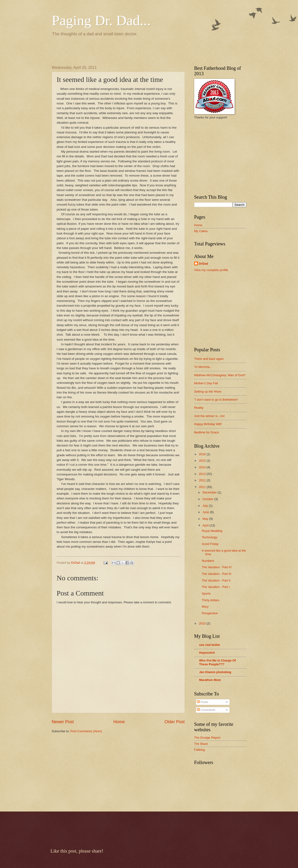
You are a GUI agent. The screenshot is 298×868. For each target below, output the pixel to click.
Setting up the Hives (208, 392)
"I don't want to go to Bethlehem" (216, 400)
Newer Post (63, 722)
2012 (203, 480)
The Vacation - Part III (217, 574)
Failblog (200, 750)
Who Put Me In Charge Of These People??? (218, 662)
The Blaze (201, 744)
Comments (206, 710)
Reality (199, 408)
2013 (203, 474)
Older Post (174, 722)
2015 (203, 461)
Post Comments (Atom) (86, 731)
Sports (206, 594)
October (208, 499)
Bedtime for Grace (207, 432)
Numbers (208, 561)
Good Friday (210, 544)
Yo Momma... (203, 367)
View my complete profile (211, 270)
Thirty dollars (211, 600)
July (206, 506)
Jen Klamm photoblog (215, 672)
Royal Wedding (212, 531)
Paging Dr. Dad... (101, 20)
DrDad (204, 264)
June (206, 512)
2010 (203, 623)
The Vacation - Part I (216, 587)
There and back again (209, 359)
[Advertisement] (107, 50)
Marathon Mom (210, 680)
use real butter (210, 645)
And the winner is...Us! (210, 416)
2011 (203, 487)
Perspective (210, 613)
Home (119, 722)
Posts (203, 702)
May (206, 519)
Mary (205, 607)
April (206, 525)
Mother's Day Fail (206, 383)
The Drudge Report (207, 738)
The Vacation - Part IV (217, 567)
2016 (203, 454)
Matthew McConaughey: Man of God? (220, 375)
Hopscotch (207, 653)
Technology (210, 537)
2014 (203, 467)
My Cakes (201, 231)
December (210, 492)
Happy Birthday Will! (208, 424)
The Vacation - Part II (216, 580)
